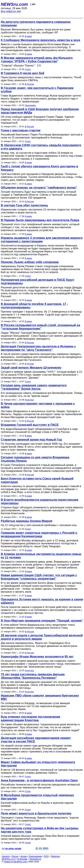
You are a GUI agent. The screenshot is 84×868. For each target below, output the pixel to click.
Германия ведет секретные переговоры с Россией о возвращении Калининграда (39, 535)
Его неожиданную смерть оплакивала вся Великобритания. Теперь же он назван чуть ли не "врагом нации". (42, 394)
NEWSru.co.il (8, 859)
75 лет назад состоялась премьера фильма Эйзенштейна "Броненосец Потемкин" (33, 676)
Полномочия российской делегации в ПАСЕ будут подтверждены (38, 282)
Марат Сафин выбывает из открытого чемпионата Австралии (38, 764)
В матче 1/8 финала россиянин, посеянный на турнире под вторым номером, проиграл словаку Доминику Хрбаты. (42, 771)
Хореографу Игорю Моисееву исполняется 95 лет (37, 657)
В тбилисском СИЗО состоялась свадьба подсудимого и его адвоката (41, 147)
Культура (29, 400)
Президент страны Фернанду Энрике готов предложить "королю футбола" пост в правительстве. (40, 819)
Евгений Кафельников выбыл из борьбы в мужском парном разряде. (37, 804)
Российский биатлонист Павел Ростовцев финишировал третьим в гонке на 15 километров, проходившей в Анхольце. (42, 136)
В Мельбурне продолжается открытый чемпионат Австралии (37, 797)
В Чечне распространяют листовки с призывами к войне (38, 405)
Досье (15, 856)
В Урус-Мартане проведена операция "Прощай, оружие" (42, 621)
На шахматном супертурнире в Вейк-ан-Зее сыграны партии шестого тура (40, 830)
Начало (6, 856)
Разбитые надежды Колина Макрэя (27, 521)
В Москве (22, 859)
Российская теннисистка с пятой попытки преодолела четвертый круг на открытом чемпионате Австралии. (40, 786)
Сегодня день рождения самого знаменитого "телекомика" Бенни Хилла (34, 387)
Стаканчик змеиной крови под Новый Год (31, 440)
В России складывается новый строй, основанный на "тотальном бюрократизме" (40, 327)
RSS (46, 856)
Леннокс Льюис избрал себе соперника (30, 262)
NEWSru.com (14, 4)
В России (29, 84)
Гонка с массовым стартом (21, 130)
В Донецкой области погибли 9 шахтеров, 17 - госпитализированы (34, 306)
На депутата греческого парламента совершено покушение (36, 24)
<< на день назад (11, 848)
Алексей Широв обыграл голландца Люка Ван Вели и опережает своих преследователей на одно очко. (40, 837)
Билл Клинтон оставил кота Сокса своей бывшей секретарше (37, 480)
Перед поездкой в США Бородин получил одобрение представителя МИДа (40, 111)
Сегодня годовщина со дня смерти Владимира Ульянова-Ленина (35, 459)
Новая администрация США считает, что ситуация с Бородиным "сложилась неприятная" (39, 577)
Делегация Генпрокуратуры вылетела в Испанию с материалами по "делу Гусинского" (38, 348)
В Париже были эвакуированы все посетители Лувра (40, 220)
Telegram (55, 856)
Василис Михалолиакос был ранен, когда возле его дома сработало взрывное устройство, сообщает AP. (36, 31)
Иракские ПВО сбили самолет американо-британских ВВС (40, 697)
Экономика (30, 105)
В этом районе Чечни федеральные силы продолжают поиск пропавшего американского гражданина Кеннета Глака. (38, 626)
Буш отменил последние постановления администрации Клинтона (31, 718)
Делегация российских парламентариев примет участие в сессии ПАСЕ (36, 740)
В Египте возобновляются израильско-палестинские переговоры (40, 501)
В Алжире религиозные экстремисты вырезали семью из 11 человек (41, 556)
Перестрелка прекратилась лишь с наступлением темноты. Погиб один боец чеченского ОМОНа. (41, 79)
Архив (24, 856)
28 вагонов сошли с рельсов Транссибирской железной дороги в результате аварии (42, 637)
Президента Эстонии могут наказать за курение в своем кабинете (42, 601)
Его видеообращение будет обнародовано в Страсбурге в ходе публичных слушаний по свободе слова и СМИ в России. (39, 430)
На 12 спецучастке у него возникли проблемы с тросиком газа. (39, 525)
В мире (28, 36)
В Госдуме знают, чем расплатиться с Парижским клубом (37, 90)
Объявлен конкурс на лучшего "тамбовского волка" (39, 188)
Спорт (28, 69)
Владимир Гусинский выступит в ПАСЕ (30, 425)
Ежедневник (35, 856)
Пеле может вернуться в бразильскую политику (36, 813)
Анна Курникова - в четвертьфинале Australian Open (39, 780)
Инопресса (35, 859)
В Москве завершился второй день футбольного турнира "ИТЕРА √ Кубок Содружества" (37, 60)
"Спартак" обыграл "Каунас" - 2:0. (21, 66)
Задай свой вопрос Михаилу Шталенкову (31, 368)
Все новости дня (11, 11)
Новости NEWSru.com (16, 862)
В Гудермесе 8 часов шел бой (23, 73)
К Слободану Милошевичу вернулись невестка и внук (41, 40)
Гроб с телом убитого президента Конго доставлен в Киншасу (39, 168)
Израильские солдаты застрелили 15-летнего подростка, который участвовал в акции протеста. (41, 211)
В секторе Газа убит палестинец (24, 205)
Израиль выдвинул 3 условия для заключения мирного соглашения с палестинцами (42, 240)
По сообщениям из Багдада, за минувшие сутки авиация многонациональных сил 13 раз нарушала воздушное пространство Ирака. (35, 706)
